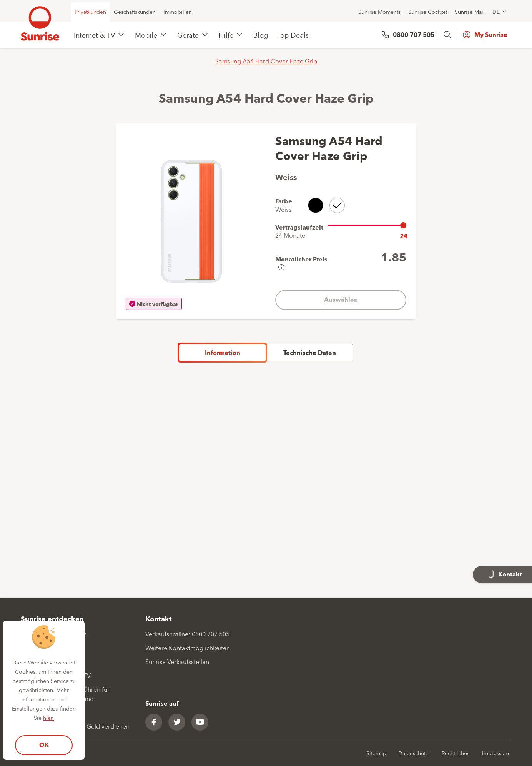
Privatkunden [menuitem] (90, 12)
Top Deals (293, 35)
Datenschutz (413, 753)
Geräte (188, 35)
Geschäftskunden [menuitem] (135, 12)
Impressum (495, 753)
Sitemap (376, 753)
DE (496, 12)
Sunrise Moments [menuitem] (379, 12)
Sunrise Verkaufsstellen (177, 661)
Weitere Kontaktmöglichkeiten (188, 648)
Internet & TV (94, 35)
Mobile (146, 35)
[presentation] (448, 35)
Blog (261, 35)
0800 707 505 (414, 34)
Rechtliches (456, 753)
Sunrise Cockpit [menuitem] (428, 12)
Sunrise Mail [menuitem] (470, 12)
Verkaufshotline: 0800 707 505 (187, 634)
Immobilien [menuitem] (178, 12)
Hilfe (226, 35)
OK (44, 745)
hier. (48, 718)
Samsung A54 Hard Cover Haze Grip (266, 61)
